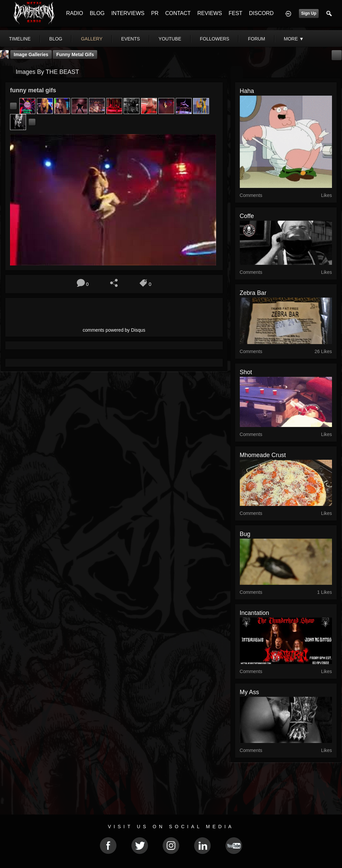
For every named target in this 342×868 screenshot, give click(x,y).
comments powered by (114, 330)
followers (215, 39)
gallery (92, 39)
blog (56, 39)
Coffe (247, 216)
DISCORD (261, 13)
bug (245, 534)
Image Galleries (31, 55)
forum (256, 39)
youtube (170, 39)
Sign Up (309, 13)
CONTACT (178, 13)
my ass (249, 692)
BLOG (97, 13)
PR (155, 13)
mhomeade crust (263, 455)
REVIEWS (210, 13)
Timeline (20, 39)
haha (247, 91)
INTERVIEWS (128, 13)
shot (246, 372)
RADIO (75, 13)
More (294, 39)
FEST (236, 13)
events (131, 39)
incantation (254, 613)
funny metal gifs (75, 55)
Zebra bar (253, 293)
